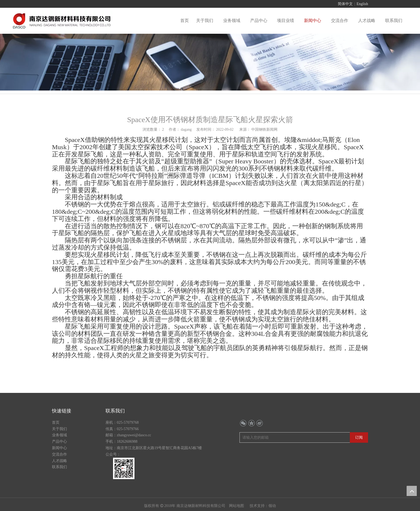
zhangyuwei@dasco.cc (134, 435)
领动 (272, 506)
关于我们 (59, 429)
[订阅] (359, 437)
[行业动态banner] (210, 62)
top (412, 491)
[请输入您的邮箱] (262, 437)
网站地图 (237, 506)
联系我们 (59, 467)
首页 (56, 422)
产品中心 (59, 442)
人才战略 (59, 461)
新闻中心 (59, 448)
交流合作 (59, 454)
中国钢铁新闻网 (264, 129)
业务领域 (59, 435)
